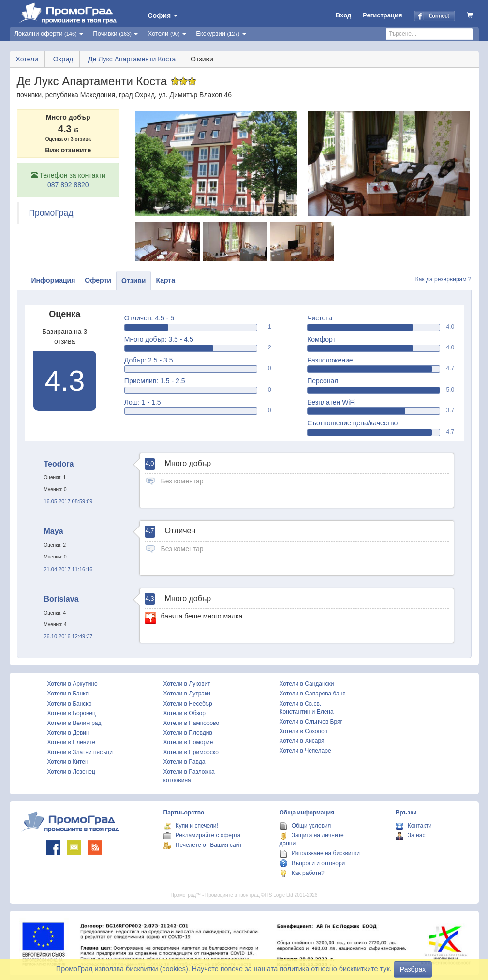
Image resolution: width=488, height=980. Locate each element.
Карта (165, 280)
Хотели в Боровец (72, 713)
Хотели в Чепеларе (305, 751)
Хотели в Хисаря (302, 741)
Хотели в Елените (72, 742)
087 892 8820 (68, 185)
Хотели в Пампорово (192, 723)
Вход (343, 15)
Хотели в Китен (68, 762)
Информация (53, 280)
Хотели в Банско (70, 704)
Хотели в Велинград (74, 723)
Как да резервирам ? (444, 279)
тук (385, 969)
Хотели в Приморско (191, 752)
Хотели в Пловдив (188, 733)
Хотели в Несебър (188, 704)
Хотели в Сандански (307, 684)
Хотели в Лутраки (187, 694)
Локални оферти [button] (49, 34)
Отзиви (134, 281)
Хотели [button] (167, 34)
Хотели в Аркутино (73, 684)
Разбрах (413, 969)
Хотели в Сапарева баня (313, 694)
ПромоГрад (51, 213)
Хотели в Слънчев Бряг (311, 722)
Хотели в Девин (68, 733)
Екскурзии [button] (221, 34)
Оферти (98, 280)
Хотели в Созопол (304, 731)
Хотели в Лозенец (71, 772)
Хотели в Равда (185, 762)
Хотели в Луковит (187, 684)
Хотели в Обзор (185, 713)
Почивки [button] (115, 34)
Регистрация (382, 15)
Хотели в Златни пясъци (80, 752)
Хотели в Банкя (68, 694)
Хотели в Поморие (188, 742)
